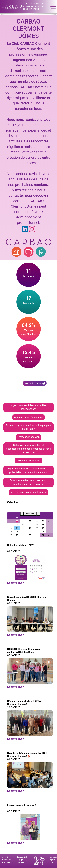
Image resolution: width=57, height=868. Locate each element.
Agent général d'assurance (28, 417)
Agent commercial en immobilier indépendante (28, 407)
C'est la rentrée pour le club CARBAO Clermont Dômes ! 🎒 (27, 755)
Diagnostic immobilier (28, 461)
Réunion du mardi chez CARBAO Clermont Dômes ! (25, 703)
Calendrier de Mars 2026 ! (21, 545)
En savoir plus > (16, 583)
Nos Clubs (6, 862)
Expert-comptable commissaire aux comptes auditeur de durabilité (29, 482)
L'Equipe (20, 860)
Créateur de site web (29, 437)
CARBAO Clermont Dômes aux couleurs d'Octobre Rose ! (24, 651)
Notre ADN (7, 860)
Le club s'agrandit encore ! (22, 805)
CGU (52, 862)
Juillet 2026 (30, 514)
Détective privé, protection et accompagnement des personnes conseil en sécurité (28, 449)
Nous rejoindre (22, 857)
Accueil (5, 857)
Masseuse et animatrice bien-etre (28, 492)
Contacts (20, 862)
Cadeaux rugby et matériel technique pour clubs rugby (29, 427)
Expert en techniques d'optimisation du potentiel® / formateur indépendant (28, 470)
